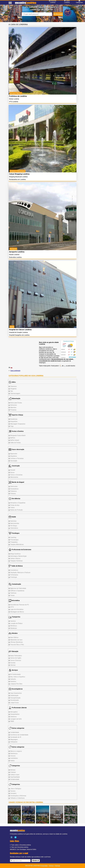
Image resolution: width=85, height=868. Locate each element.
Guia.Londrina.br (15, 371)
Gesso (12, 472)
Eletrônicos (14, 754)
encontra (26, 3)
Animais (13, 770)
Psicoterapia (14, 540)
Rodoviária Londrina (15, 257)
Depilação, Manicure (20, 573)
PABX (12, 721)
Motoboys (14, 626)
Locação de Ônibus (16, 623)
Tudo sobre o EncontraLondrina (21, 845)
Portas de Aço (15, 505)
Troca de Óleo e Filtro (17, 645)
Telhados (17, 798)
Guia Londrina (37, 376)
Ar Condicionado (15, 674)
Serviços (13, 670)
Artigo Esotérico (15, 554)
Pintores (13, 494)
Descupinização (15, 698)
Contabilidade (15, 732)
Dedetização (14, 695)
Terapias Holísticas (16, 561)
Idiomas (13, 665)
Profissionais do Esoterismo (20, 550)
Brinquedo (18, 435)
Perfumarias (14, 575)
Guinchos (13, 681)
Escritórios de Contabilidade (19, 735)
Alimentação (14, 399)
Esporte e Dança (16, 415)
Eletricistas (14, 486)
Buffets (13, 438)
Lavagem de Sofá (16, 719)
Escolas (13, 663)
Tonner (12, 595)
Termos (51, 866)
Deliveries (14, 405)
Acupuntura (14, 421)
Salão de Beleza (16, 566)
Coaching (13, 537)
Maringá (43, 815)
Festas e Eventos (16, 431)
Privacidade (44, 866)
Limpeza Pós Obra (16, 684)
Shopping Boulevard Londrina (18, 177)
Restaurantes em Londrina (17, 179)
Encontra (58, 14)
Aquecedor (14, 454)
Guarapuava (30, 815)
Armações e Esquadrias (18, 503)
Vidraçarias (14, 742)
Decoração (14, 461)
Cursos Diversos (16, 660)
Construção (14, 466)
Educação (13, 651)
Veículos (13, 633)
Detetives (13, 717)
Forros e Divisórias (16, 475)
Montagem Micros (17, 612)
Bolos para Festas (16, 403)
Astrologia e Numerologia (18, 556)
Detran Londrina (14, 99)
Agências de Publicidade (18, 588)
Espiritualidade (15, 777)
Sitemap (57, 866)
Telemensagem (15, 393)
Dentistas (13, 521)
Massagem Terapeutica (18, 424)
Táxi (12, 391)
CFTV (12, 607)
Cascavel (15, 815)
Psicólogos (14, 533)
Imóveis (13, 756)
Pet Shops (14, 526)
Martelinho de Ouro (16, 640)
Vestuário (13, 793)
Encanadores (14, 489)
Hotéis (12, 761)
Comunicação (15, 584)
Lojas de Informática (17, 609)
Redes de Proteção (16, 510)
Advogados (14, 712)
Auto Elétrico (14, 637)
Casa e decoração (16, 449)
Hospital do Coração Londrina (18, 332)
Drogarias (13, 389)
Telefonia (13, 593)
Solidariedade (15, 779)
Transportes (14, 617)
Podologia (14, 577)
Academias (14, 419)
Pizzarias (13, 410)
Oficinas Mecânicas (17, 642)
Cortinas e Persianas (17, 458)
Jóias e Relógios (16, 789)
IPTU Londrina (14, 102)
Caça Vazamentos (16, 693)
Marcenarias (14, 477)
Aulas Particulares (16, 656)
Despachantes (15, 714)
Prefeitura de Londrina (18, 96)
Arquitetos (14, 456)
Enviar (36, 860)
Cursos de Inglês (16, 658)
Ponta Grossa (57, 816)
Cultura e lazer (15, 775)
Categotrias (14, 766)
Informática (14, 600)
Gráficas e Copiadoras (17, 591)
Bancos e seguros (16, 751)
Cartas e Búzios (15, 558)
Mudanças (14, 628)
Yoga (12, 426)
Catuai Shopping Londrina (19, 174)
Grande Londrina (14, 255)
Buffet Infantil (15, 440)
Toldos (12, 508)
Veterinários (14, 528)
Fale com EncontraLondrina (20, 847)
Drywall (13, 470)
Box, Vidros (18, 677)
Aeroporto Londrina (17, 252)
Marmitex (13, 408)
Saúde (12, 517)
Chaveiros (13, 386)
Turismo (13, 791)
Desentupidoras (16, 689)
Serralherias (14, 499)
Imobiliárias (14, 758)
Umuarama (71, 815)
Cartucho (13, 679)
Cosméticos (14, 570)
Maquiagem (14, 739)
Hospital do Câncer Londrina (20, 330)
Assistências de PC (20, 605)
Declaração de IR (16, 737)
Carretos (13, 621)
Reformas (18, 796)
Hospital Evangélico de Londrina (19, 335)
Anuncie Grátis (32, 849)
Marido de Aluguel (16, 482)
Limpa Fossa (14, 703)
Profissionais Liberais (18, 708)
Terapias (17, 544)
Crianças (13, 772)
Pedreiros (13, 491)
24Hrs (12, 382)
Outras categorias (16, 728)
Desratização (15, 700)
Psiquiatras (14, 542)
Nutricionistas (15, 523)
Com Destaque (21, 849)
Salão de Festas (15, 443)
